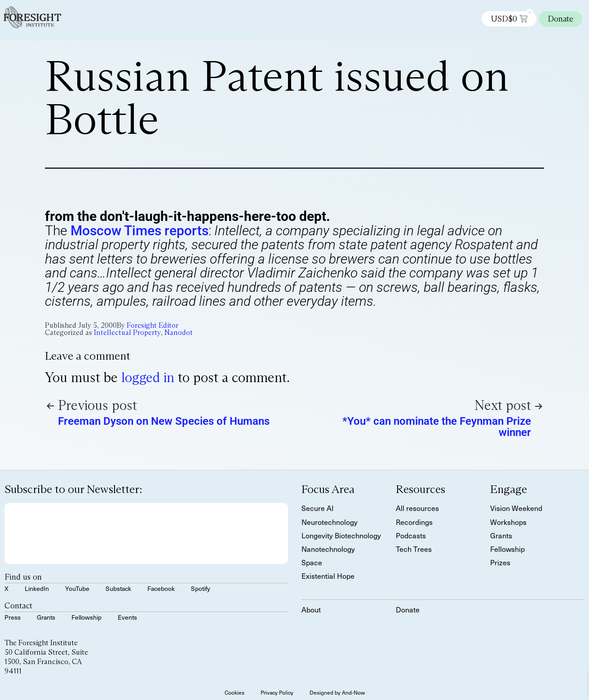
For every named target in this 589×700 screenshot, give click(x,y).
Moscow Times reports (139, 231)
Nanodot (179, 332)
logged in (148, 377)
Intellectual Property (127, 332)
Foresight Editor (153, 325)
